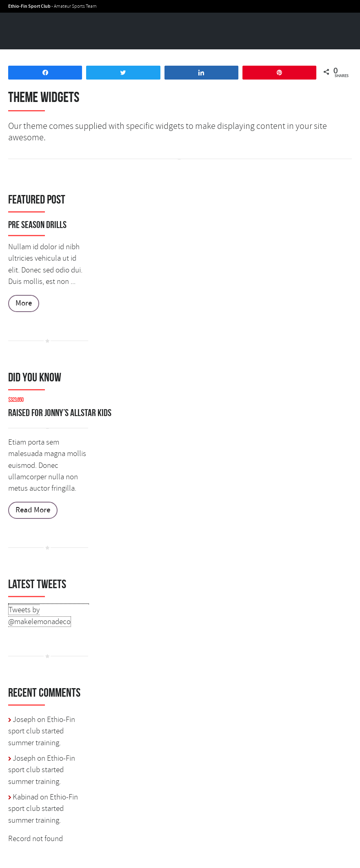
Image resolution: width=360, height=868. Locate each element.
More (24, 303)
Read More (33, 510)
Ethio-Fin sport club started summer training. (42, 731)
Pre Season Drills (37, 225)
